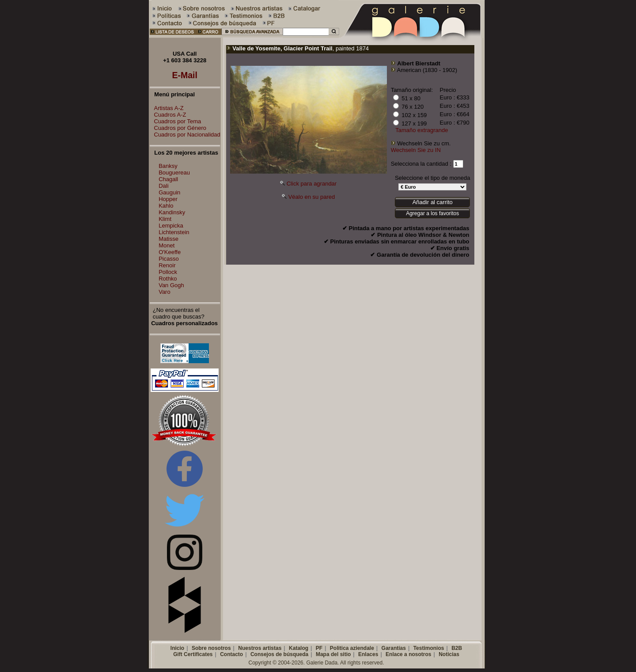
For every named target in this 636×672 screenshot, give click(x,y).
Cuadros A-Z (168, 115)
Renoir (167, 265)
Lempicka (171, 226)
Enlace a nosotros (408, 654)
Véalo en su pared (312, 197)
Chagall (168, 179)
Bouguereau (174, 173)
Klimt (165, 219)
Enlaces (368, 654)
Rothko (168, 279)
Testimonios (429, 648)
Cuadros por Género (178, 128)
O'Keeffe (170, 252)
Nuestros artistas (260, 648)
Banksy (168, 166)
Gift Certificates (193, 654)
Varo (165, 292)
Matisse (168, 239)
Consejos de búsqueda (279, 654)
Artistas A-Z (167, 108)
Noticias (449, 654)
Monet (167, 245)
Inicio (177, 648)
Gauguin (169, 192)
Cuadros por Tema (176, 121)
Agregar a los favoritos (432, 213)
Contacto (231, 654)
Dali (163, 186)
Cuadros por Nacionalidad (185, 135)
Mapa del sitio (333, 654)
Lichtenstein (174, 232)
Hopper (168, 199)
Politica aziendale (352, 648)
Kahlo (166, 206)
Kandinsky (172, 212)
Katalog (299, 648)
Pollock (168, 272)
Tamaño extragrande (422, 130)
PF (319, 648)
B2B (457, 648)
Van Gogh (171, 285)
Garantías (394, 648)
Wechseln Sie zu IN (416, 150)
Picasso (169, 259)
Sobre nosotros (211, 648)
